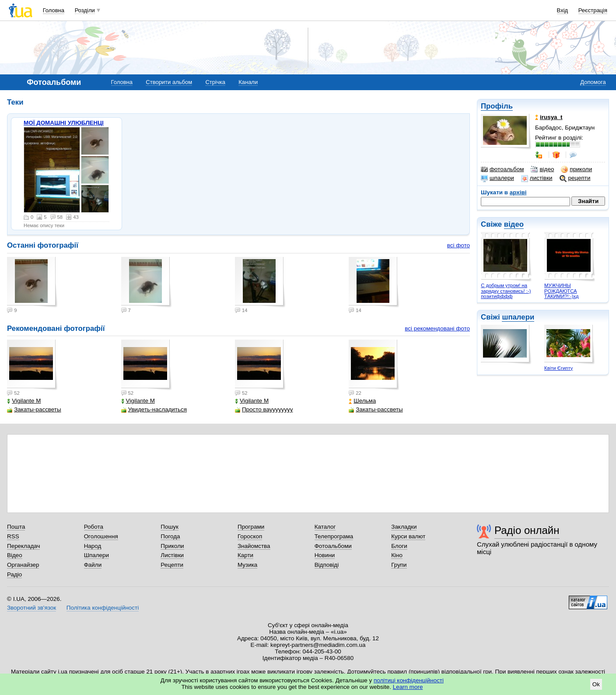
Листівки (172, 555)
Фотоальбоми (333, 546)
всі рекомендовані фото (437, 328)
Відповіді (327, 565)
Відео (15, 555)
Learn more (408, 687)
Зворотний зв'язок (31, 608)
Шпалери (96, 555)
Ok (596, 684)
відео (542, 169)
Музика (247, 565)
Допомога (593, 82)
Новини (325, 555)
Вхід (563, 10)
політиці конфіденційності (409, 680)
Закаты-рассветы (34, 409)
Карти (245, 555)
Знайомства (254, 546)
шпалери (497, 178)
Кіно (397, 555)
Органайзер (23, 565)
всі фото (458, 245)
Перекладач (23, 546)
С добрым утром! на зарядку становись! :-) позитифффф (506, 291)
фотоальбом (502, 169)
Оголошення (101, 536)
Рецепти (172, 565)
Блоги (399, 546)
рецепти (575, 178)
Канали (248, 82)
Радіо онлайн (527, 530)
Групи (399, 565)
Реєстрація (593, 10)
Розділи (85, 10)
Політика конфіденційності (103, 608)
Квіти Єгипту (558, 368)
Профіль (497, 106)
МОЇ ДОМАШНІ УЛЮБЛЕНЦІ (64, 123)
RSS (13, 536)
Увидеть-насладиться (154, 409)
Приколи (172, 546)
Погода (170, 536)
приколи (576, 169)
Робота (94, 527)
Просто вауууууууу (264, 409)
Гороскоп (250, 536)
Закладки (404, 527)
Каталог (325, 527)
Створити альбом (169, 82)
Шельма (362, 401)
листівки (537, 178)
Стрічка (215, 82)
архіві (518, 192)
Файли (93, 565)
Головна (54, 10)
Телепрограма (334, 536)
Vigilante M (24, 401)
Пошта (16, 527)
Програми (251, 527)
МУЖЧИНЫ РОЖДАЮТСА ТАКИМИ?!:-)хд (562, 291)
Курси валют (408, 536)
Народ (93, 546)
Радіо (14, 574)
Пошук (170, 527)
